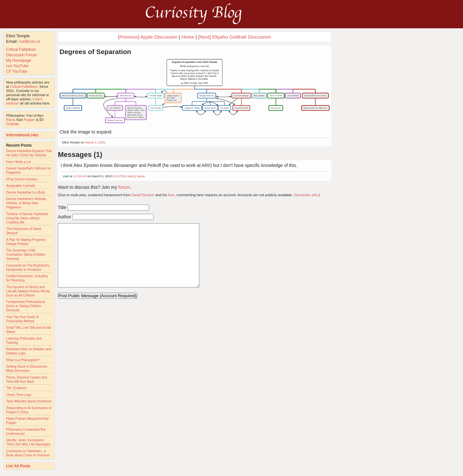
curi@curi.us (30, 41)
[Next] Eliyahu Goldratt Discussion (235, 37)
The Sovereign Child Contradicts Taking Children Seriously (26, 255)
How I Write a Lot (18, 162)
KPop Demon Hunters (22, 179)
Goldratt (12, 124)
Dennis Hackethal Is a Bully (26, 192)
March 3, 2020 (95, 142)
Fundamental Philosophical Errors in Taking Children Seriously (25, 306)
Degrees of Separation (95, 52)
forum (124, 187)
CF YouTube (17, 71)
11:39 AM (80, 176)
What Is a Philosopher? (23, 360)
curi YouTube (17, 66)
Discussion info (306, 195)
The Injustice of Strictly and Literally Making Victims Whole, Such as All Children (28, 291)
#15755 (120, 176)
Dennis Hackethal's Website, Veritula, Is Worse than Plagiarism (27, 203)
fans (171, 195)
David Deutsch (143, 195)
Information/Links (22, 135)
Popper (29, 120)
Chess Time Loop (19, 395)
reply (131, 176)
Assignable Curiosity (21, 186)
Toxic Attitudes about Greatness (29, 401)
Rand (10, 120)
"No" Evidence (16, 388)
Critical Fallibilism (21, 50)
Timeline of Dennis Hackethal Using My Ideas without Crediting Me (27, 218)
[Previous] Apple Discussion (148, 37)
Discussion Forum (22, 55)
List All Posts (18, 466)
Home (188, 37)
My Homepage (19, 60)
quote (141, 176)
